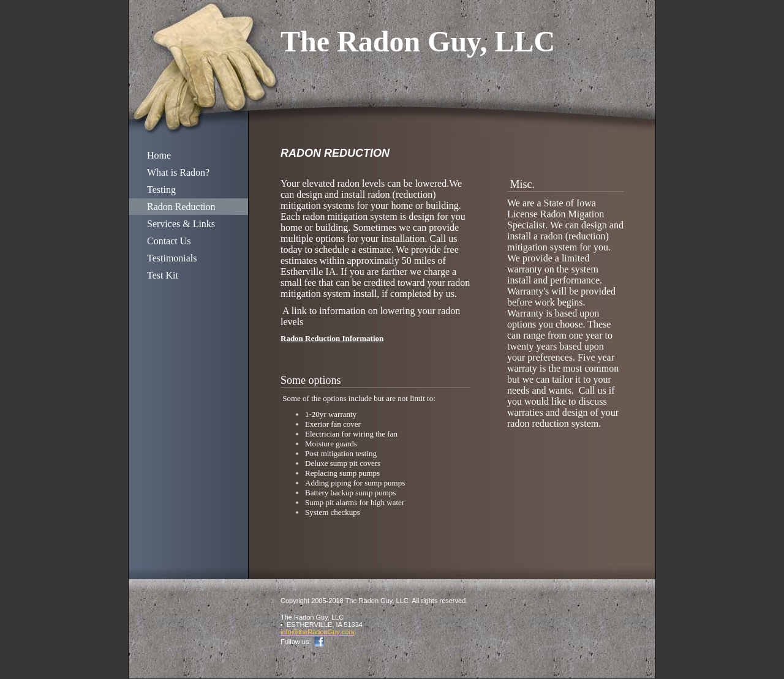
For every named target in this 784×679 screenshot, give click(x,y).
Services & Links (181, 224)
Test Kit (163, 275)
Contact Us (169, 241)
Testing (161, 189)
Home (159, 155)
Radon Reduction (181, 207)
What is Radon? (178, 172)
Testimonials (172, 258)
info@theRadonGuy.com (318, 632)
